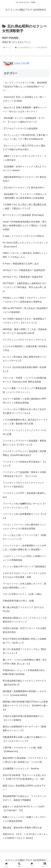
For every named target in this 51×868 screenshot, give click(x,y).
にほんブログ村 (16, 63)
